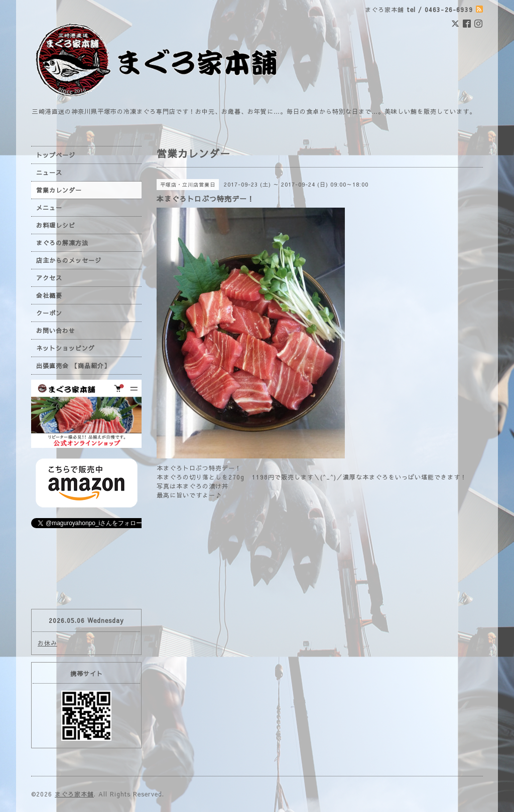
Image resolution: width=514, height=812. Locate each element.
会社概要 (49, 295)
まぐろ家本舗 (74, 794)
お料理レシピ (56, 225)
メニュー (49, 208)
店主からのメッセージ (69, 260)
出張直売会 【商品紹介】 (73, 366)
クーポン (49, 313)
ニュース (49, 173)
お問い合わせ (56, 331)
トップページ (56, 155)
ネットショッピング (66, 348)
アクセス (49, 278)
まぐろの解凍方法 (62, 243)
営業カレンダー (59, 190)
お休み (47, 643)
